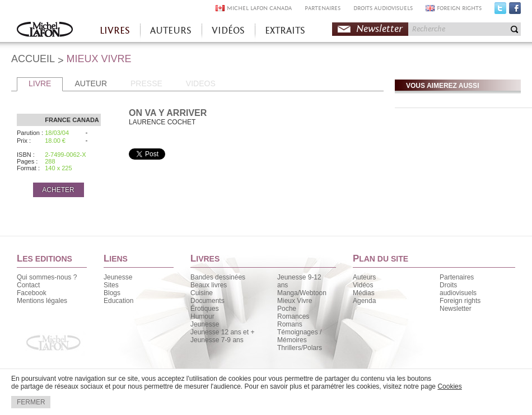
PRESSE (146, 83)
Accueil (45, 31)
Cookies (449, 386)
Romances (293, 316)
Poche (287, 309)
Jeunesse (118, 277)
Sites (111, 285)
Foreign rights (460, 301)
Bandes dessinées (218, 277)
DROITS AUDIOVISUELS (383, 8)
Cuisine (202, 293)
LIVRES (115, 31)
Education (118, 301)
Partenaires (457, 277)
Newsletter (379, 29)
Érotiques (205, 309)
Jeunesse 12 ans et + (222, 332)
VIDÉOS (228, 31)
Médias (364, 293)
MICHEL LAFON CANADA (259, 8)
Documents (207, 301)
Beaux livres (209, 285)
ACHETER (58, 190)
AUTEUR (91, 83)
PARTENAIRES (323, 8)
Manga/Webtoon (302, 293)
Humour (202, 316)
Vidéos (363, 285)
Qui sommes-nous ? (47, 277)
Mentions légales (42, 301)
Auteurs (364, 277)
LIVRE (40, 83)
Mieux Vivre (295, 301)
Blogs (112, 293)
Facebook (515, 11)
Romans (290, 324)
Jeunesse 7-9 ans (217, 340)
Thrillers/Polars (300, 348)
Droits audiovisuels (458, 289)
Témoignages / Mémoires (299, 336)
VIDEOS (201, 83)
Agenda (364, 301)
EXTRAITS (285, 31)
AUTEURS (171, 31)
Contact (28, 285)
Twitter (500, 11)
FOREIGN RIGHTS (459, 8)
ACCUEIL (33, 59)
